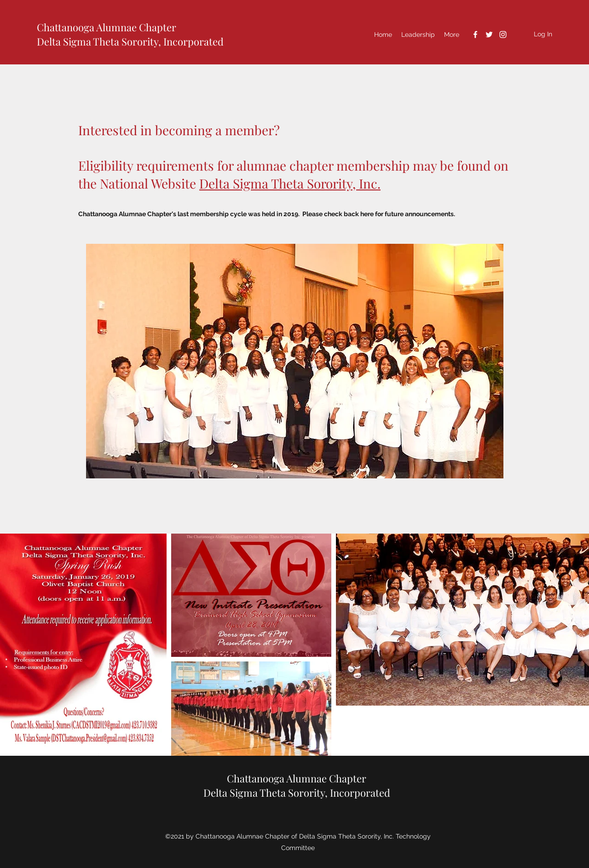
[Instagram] (503, 34)
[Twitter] (489, 34)
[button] (418, 34)
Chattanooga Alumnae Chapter (107, 27)
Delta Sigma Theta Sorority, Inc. (290, 183)
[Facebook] (475, 34)
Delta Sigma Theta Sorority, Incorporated (130, 41)
